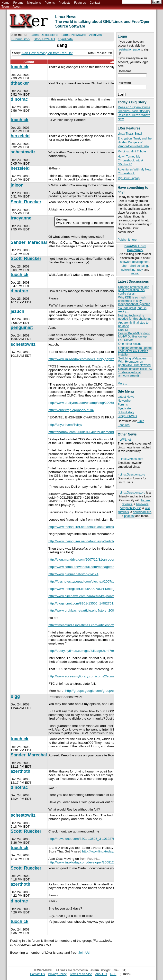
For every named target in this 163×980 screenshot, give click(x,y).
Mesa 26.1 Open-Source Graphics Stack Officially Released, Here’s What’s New (134, 113)
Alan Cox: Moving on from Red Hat (47, 53)
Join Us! (84, 953)
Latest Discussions (44, 35)
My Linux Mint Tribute (132, 151)
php (124, 266)
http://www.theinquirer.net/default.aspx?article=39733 (87, 541)
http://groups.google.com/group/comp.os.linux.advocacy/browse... (113, 691)
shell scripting (139, 266)
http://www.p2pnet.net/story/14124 (73, 574)
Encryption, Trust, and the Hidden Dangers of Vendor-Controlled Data (135, 142)
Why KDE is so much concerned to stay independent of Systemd (134, 301)
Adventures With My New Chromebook (134, 171)
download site (142, 512)
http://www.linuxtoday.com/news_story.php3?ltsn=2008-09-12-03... (97, 359)
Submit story (126, 412)
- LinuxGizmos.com (131, 459)
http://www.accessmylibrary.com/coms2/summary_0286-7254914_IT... (100, 676)
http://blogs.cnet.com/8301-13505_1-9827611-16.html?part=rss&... (97, 603)
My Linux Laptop (129, 178)
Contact (95, 3)
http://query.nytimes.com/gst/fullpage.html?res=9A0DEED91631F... (97, 651)
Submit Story (21, 39)
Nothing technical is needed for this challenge (135, 317)
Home (5, 3)
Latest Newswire (74, 35)
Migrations (34, 3)
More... (122, 384)
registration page (129, 49)
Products (64, 3)
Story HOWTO (127, 416)
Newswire (124, 401)
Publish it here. (128, 240)
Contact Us (37, 974)
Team (5, 7)
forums (146, 500)
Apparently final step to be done (133, 324)
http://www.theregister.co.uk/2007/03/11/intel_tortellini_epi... (92, 589)
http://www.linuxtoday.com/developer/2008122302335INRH (92, 862)
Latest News (126, 397)
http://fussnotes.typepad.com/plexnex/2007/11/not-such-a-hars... (96, 581)
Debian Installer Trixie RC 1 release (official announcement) (135, 372)
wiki (147, 508)
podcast (129, 516)
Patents (50, 3)
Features (80, 3)
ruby (140, 270)
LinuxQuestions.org (132, 493)
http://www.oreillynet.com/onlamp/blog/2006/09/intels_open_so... (96, 403)
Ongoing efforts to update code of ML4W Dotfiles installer (135, 351)
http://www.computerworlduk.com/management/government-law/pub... (100, 567)
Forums (18, 3)
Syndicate (124, 408)
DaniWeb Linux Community (135, 248)
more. (135, 273)
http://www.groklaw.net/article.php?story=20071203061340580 (94, 610)
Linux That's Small (130, 134)
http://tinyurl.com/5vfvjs (65, 425)
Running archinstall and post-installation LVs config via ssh (134, 290)
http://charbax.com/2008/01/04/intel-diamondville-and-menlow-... (95, 432)
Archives (95, 35)
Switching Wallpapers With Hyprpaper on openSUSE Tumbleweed (134, 362)
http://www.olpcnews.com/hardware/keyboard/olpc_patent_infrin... (96, 596)
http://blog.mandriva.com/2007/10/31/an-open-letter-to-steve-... (94, 559)
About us (101, 974)
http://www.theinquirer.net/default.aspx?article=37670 (87, 527)
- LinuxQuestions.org (131, 475)
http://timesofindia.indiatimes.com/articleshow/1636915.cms (92, 625)
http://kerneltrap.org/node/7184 (71, 410)
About (17, 7)
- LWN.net (124, 440)
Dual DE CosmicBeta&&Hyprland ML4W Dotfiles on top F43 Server (134, 335)
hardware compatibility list (134, 506)
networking (128, 270)
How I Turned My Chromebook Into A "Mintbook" (131, 160)
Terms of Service (81, 974)
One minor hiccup (130, 344)
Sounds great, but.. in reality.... (132, 310)
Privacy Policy (57, 974)
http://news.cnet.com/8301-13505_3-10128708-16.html (89, 839)
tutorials (123, 512)
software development (135, 262)
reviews (127, 504)
